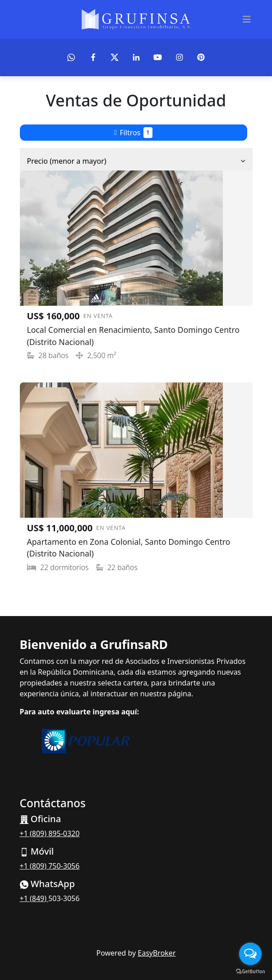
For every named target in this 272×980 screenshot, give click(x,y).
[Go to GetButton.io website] (250, 971)
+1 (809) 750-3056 (50, 866)
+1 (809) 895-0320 (50, 833)
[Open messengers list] (250, 954)
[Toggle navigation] (247, 19)
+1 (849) (34, 898)
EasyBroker (157, 953)
